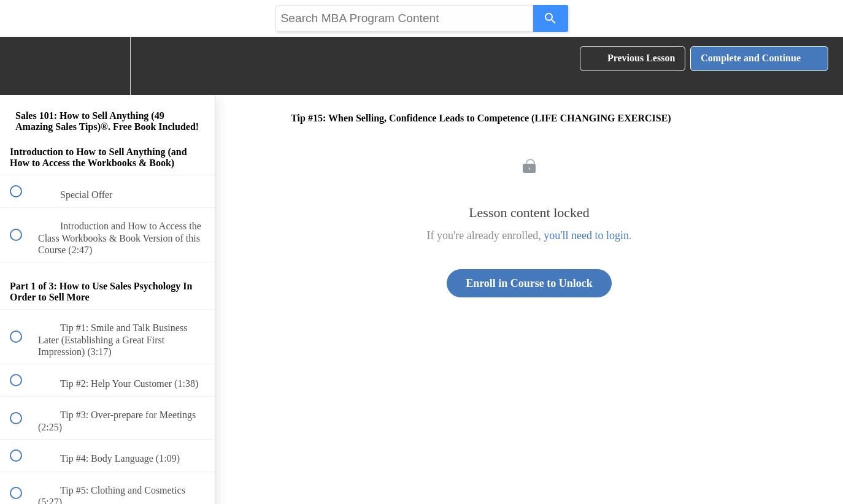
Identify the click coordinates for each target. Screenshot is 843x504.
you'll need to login (586, 235)
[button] (23, 66)
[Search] (551, 18)
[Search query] (404, 18)
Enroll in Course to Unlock (529, 283)
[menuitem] (107, 66)
